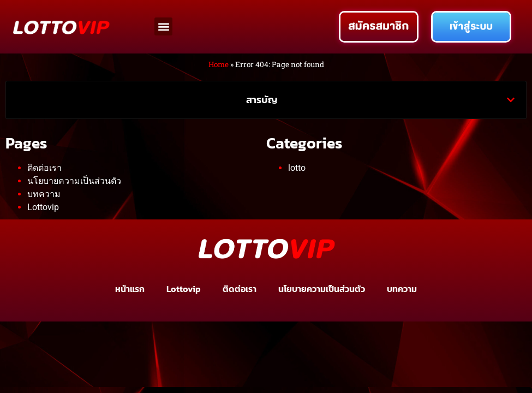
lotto (297, 168)
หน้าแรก (130, 289)
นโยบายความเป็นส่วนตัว (74, 181)
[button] (163, 26)
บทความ (44, 194)
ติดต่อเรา (44, 168)
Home (219, 64)
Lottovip (43, 207)
